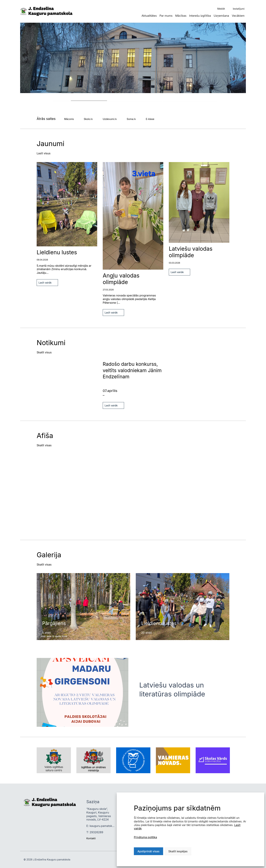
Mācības (181, 16)
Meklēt (221, 9)
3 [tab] (190, 101)
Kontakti (91, 838)
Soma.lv (131, 119)
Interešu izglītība (200, 16)
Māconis (69, 119)
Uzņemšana (221, 16)
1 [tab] (80, 101)
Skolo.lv (88, 119)
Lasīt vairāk (45, 283)
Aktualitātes (149, 16)
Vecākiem (238, 16)
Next (21, 586)
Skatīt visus (44, 352)
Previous (21, 575)
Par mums (166, 16)
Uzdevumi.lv (110, 119)
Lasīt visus (44, 153)
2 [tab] (135, 101)
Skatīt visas (44, 445)
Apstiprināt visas (148, 851)
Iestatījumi (239, 9)
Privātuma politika (145, 837)
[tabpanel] (133, 58)
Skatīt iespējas (178, 851)
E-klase (150, 119)
